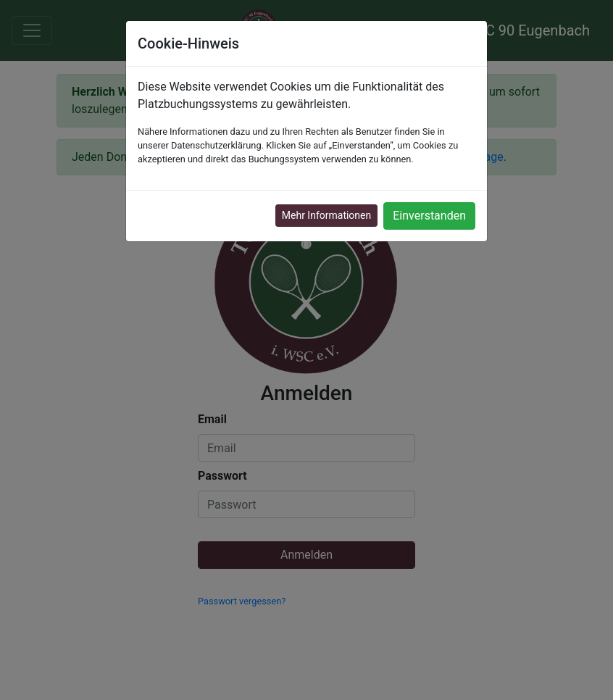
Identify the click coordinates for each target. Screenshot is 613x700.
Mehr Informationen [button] (326, 215)
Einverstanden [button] (429, 216)
